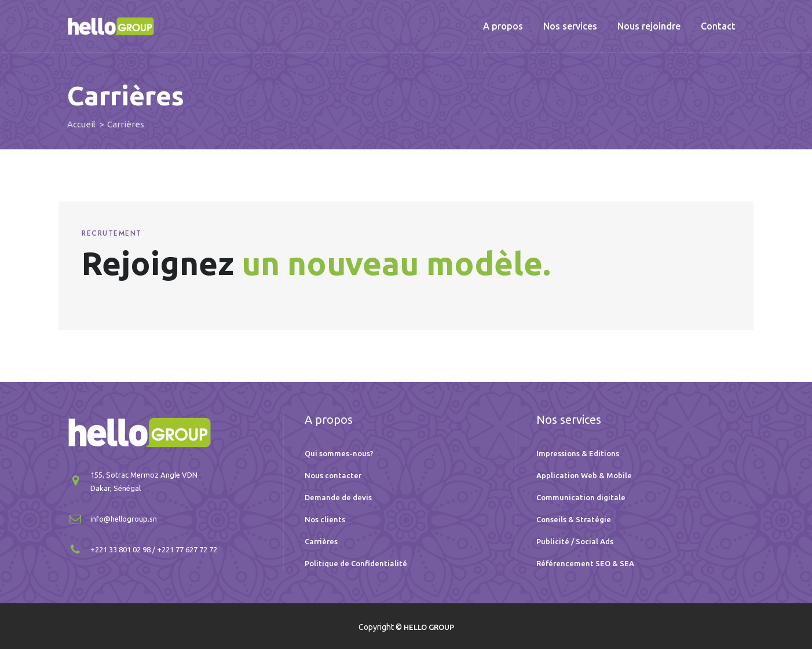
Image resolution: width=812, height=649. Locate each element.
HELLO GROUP (429, 627)
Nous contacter (333, 475)
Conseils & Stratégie (574, 519)
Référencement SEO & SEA (585, 563)
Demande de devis (338, 497)
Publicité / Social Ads (575, 541)
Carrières (321, 541)
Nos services (570, 26)
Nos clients (325, 519)
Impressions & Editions (578, 453)
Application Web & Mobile (584, 475)
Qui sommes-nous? (339, 453)
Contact (718, 26)
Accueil (81, 124)
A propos (503, 26)
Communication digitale (581, 497)
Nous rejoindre (649, 26)
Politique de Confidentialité (356, 563)
